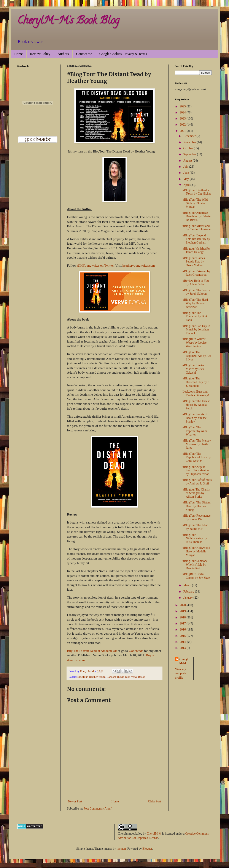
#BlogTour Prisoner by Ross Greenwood (196, 273)
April (187, 185)
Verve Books (138, 677)
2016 (183, 630)
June (186, 173)
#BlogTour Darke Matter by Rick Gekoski (193, 369)
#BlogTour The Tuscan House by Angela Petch (196, 405)
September (190, 154)
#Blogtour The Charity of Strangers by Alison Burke (196, 493)
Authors (63, 54)
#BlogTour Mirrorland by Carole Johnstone (196, 228)
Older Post (155, 801)
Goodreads (136, 651)
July (186, 167)
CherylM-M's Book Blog (68, 21)
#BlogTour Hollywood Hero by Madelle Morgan (196, 551)
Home (18, 54)
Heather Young (97, 677)
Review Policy (40, 54)
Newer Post (75, 801)
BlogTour (83, 677)
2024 (183, 112)
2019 (183, 611)
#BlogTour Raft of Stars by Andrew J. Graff (197, 482)
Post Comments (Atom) (98, 809)
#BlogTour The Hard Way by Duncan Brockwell (195, 303)
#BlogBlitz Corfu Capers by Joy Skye (196, 576)
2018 (183, 617)
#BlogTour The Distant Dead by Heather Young (196, 506)
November (190, 142)
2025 (183, 106)
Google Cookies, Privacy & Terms (123, 54)
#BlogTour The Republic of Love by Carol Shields (197, 457)
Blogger (147, 849)
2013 (183, 648)
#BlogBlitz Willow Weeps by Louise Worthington (195, 343)
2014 (183, 642)
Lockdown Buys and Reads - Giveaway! (196, 393)
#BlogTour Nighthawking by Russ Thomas (195, 539)
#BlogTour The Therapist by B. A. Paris (195, 317)
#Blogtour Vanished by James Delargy (196, 250)
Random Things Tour (118, 677)
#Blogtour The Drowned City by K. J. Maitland (196, 382)
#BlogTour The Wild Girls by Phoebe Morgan (195, 203)
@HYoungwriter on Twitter (95, 265)
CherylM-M (154, 834)
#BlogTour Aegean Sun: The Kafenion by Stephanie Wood (196, 471)
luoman (121, 849)
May (186, 179)
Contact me (84, 54)
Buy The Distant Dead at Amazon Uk (92, 651)
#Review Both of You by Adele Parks (196, 283)
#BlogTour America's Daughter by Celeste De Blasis (196, 216)
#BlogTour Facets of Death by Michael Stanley (195, 418)
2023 (183, 119)
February (189, 592)
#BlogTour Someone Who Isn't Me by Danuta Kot (195, 565)
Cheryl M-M (184, 661)
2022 (183, 125)
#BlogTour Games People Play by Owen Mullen (194, 262)
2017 (183, 623)
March (188, 585)
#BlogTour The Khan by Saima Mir (195, 527)
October (188, 148)
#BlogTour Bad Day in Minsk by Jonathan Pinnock (196, 330)
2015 (183, 636)
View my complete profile (180, 673)
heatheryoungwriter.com (139, 265)
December (190, 136)
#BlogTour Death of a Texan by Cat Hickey (197, 192)
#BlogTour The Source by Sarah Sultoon (196, 292)
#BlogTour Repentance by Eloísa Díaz (196, 517)
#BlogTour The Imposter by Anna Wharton (195, 431)
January (188, 598)
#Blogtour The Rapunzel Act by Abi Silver (197, 356)
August (188, 161)
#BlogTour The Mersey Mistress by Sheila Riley (197, 444)
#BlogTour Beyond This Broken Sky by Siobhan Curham (196, 239)
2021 (183, 131)
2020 (183, 605)
